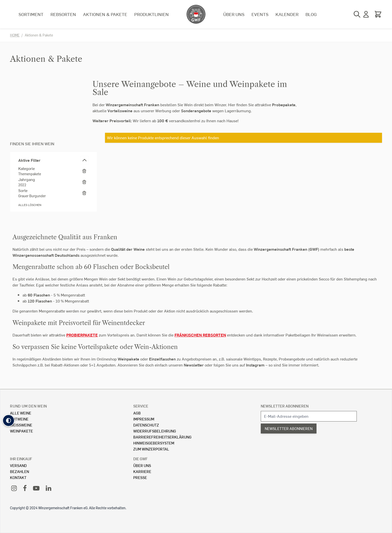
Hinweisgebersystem (154, 443)
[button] (8, 420)
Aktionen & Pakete (105, 14)
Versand (18, 465)
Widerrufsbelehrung (155, 431)
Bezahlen (19, 471)
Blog (311, 14)
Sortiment (31, 14)
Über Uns (142, 465)
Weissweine (21, 425)
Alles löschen (30, 205)
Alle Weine (21, 413)
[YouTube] (36, 488)
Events (260, 14)
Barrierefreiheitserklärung (162, 437)
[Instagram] (14, 488)
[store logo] (196, 14)
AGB (137, 413)
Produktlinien (151, 14)
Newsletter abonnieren (285, 406)
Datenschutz (146, 425)
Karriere (142, 471)
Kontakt (18, 477)
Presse (140, 477)
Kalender (287, 14)
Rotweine (19, 419)
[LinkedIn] (48, 488)
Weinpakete (21, 431)
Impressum (144, 419)
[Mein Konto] (366, 14)
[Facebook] (25, 488)
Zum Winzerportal (151, 449)
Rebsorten (63, 14)
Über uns (234, 14)
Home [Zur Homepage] (15, 35)
